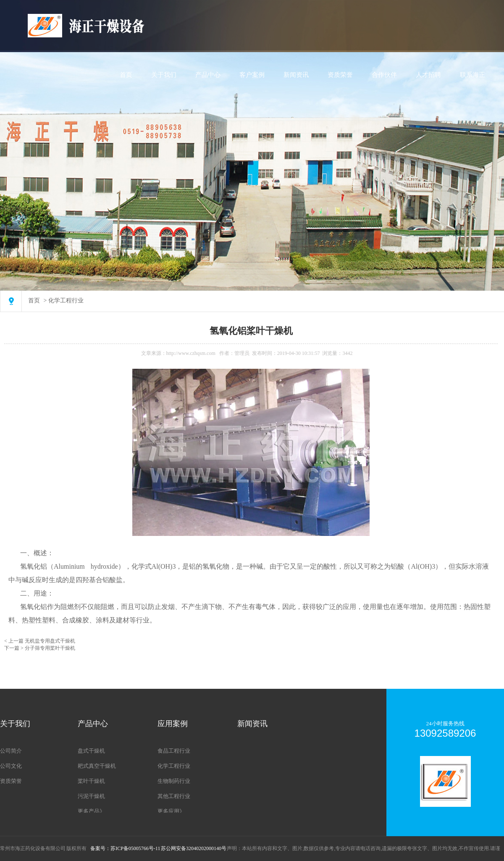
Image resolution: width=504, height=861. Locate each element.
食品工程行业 (174, 751)
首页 (126, 75)
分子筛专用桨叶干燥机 (50, 648)
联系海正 (472, 75)
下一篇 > (14, 648)
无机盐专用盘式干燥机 (50, 641)
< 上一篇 (14, 641)
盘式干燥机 (91, 751)
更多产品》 (91, 811)
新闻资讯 (296, 75)
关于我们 (164, 75)
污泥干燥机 (91, 796)
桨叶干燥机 (91, 781)
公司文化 (11, 766)
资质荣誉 (340, 75)
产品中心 (208, 75)
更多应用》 (171, 811)
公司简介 (11, 751)
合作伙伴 (384, 75)
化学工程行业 (66, 301)
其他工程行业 (174, 796)
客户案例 (252, 75)
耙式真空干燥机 (97, 766)
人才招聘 (428, 75)
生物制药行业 (174, 781)
